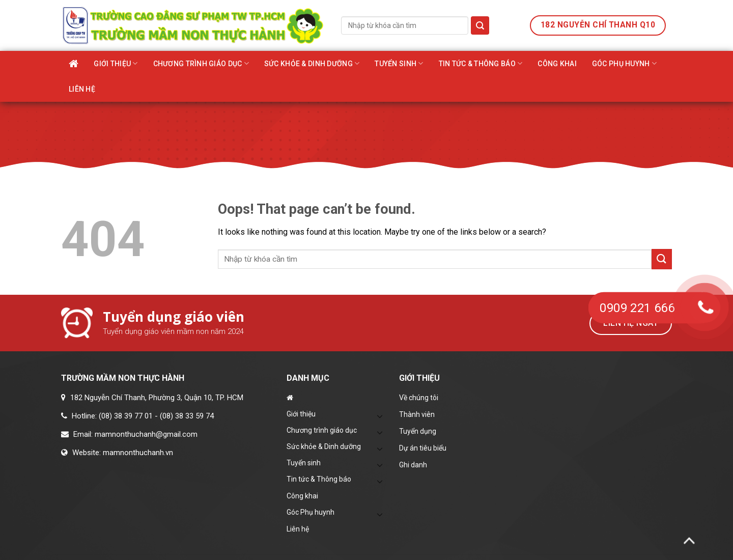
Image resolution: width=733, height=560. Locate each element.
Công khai (557, 64)
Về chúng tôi (419, 398)
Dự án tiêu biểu (423, 448)
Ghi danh (413, 465)
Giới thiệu (116, 63)
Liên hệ (82, 89)
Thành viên (417, 414)
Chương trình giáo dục (201, 63)
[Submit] (480, 25)
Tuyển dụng (418, 431)
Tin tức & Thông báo (481, 63)
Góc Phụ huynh (624, 63)
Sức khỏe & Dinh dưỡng (312, 63)
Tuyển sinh (399, 63)
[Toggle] (380, 416)
